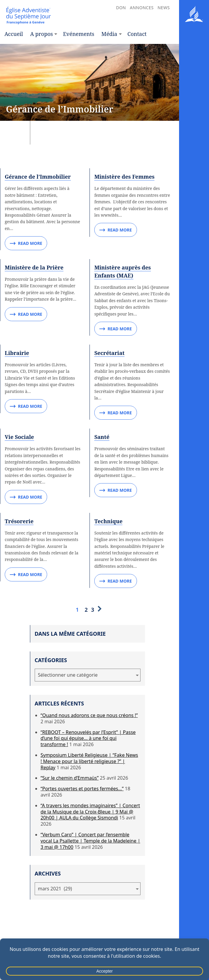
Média (109, 34)
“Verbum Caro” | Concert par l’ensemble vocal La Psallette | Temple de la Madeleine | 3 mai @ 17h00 (90, 841)
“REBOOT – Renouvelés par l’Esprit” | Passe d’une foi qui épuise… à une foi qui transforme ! (88, 738)
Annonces (142, 8)
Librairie (17, 353)
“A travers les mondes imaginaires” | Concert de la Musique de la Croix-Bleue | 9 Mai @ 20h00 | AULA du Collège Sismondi (90, 812)
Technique (108, 521)
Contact (137, 34)
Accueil (14, 34)
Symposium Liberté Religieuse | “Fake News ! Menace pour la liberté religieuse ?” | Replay (89, 761)
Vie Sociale (19, 437)
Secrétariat (109, 353)
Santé (102, 437)
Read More (26, 243)
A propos (42, 34)
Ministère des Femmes (124, 177)
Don (121, 8)
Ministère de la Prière (34, 267)
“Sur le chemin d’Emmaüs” (70, 778)
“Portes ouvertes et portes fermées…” (82, 789)
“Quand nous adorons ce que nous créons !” (89, 715)
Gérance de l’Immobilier (38, 177)
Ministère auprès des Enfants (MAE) (123, 271)
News (163, 8)
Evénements (79, 34)
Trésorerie (19, 521)
